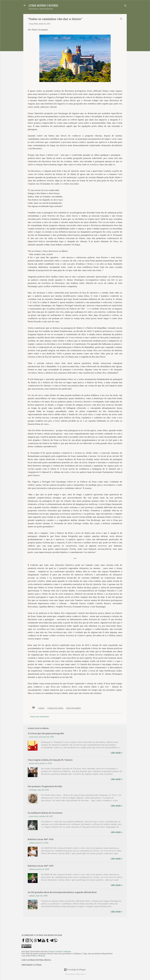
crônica (41, 708)
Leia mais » (117, 753)
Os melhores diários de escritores (45, 813)
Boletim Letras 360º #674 (41, 839)
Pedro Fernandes (73, 708)
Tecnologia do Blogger (75, 970)
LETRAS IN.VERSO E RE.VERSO (43, 5)
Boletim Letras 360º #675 (41, 866)
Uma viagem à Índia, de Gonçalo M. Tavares (50, 760)
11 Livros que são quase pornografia (46, 733)
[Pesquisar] (125, 6)
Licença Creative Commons (59, 951)
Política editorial (38, 956)
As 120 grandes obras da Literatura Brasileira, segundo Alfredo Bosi (62, 892)
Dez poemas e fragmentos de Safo (45, 786)
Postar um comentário (39, 717)
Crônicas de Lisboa (55, 708)
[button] (121, 19)
